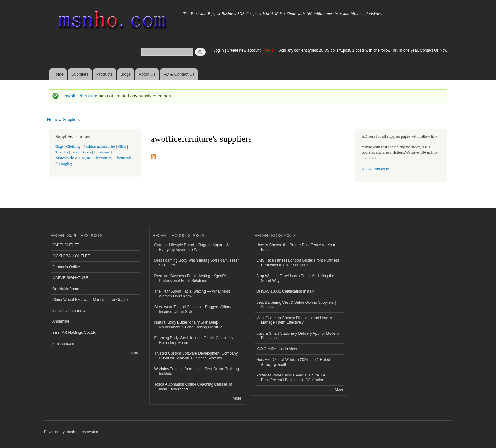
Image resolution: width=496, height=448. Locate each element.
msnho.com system (83, 432)
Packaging (64, 164)
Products (105, 74)
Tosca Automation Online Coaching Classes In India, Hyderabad (193, 387)
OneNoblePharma (67, 289)
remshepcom (63, 344)
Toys (75, 152)
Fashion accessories (99, 146)
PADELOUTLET (66, 245)
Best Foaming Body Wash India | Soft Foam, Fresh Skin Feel (197, 263)
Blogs (126, 74)
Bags (59, 146)
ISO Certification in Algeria (278, 349)
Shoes (87, 152)
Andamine (61, 321)
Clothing (74, 146)
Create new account (244, 50)
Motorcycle (65, 158)
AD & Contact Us (179, 74)
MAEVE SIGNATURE (70, 278)
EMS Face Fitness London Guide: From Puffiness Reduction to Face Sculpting (298, 263)
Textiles (62, 152)
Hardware (102, 152)
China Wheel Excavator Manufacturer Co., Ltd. (91, 300)
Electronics (102, 158)
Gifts (122, 146)
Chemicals (124, 158)
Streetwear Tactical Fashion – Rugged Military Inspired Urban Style (193, 309)
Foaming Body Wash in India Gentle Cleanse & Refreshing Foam (194, 340)
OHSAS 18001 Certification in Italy (285, 291)
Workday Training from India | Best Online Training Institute (197, 371)
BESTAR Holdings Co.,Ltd (74, 333)
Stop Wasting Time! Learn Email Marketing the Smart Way (295, 278)
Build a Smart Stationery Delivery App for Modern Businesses (298, 336)
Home (58, 74)
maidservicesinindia (69, 311)
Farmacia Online (66, 267)
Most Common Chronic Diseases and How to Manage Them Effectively (294, 320)
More (135, 353)
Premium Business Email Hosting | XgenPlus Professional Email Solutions (192, 278)
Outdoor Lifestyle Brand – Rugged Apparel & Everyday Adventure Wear (192, 247)
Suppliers (80, 74)
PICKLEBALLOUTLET (71, 256)
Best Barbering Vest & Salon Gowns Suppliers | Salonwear (296, 305)
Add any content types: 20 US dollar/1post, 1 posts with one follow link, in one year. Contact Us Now (363, 50)
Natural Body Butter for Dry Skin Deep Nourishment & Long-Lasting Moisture (189, 325)
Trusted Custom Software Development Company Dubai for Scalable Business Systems (196, 356)
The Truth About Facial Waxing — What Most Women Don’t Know (192, 294)
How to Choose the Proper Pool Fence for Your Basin (296, 247)
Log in (219, 50)
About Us (147, 74)
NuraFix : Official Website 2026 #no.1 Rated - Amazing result (294, 362)
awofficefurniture (81, 96)
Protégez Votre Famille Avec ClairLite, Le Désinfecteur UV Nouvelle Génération (291, 377)
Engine (85, 158)
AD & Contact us (376, 169)
